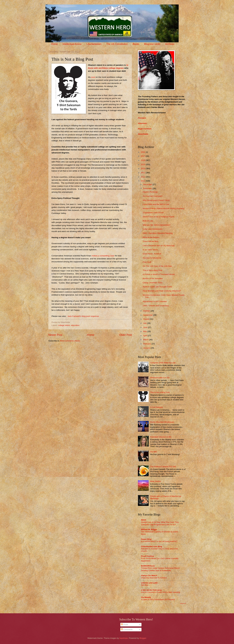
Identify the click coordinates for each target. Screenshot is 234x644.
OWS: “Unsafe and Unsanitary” (156, 306)
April (145, 336)
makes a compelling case (103, 256)
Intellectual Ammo (72, 44)
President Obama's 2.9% (161, 437)
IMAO (144, 520)
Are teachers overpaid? (153, 196)
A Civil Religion (157, 407)
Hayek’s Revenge (150, 192)
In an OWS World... (151, 250)
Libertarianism (94, 44)
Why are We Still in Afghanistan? (157, 225)
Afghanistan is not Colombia (155, 301)
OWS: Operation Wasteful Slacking (158, 233)
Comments (127, 629)
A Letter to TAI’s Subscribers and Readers (158, 600)
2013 (143, 173)
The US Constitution (117, 44)
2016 (143, 160)
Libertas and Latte (149, 583)
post (93, 77)
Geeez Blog (146, 539)
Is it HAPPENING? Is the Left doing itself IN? (159, 541)
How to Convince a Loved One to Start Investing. (161, 592)
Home (55, 44)
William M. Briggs (149, 529)
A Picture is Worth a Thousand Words (159, 274)
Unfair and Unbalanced (153, 229)
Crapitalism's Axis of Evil (153, 213)
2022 (143, 152)
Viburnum (142, 123)
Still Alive (145, 585)
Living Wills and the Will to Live (156, 204)
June (146, 327)
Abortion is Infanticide (152, 258)
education (75, 325)
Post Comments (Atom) (70, 341)
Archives (170, 44)
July (145, 323)
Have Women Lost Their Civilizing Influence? (162, 291)
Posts (124, 625)
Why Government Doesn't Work (156, 200)
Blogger (143, 638)
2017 (143, 156)
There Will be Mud (150, 241)
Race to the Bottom (151, 237)
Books (136, 44)
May (145, 331)
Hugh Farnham (145, 129)
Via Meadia (146, 597)
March (146, 340)
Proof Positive (148, 556)
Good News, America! (152, 254)
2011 (143, 181)
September (148, 315)
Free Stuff (147, 262)
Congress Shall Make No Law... (164, 363)
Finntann (142, 118)
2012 (143, 177)
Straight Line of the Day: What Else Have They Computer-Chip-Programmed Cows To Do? (160, 523)
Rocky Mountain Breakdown (162, 422)
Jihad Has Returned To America (154, 578)
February (147, 344)
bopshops (124, 638)
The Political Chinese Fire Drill (163, 467)
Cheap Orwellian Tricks (153, 283)
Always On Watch (149, 576)
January (147, 348)
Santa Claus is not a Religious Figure (158, 217)
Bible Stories (156, 481)
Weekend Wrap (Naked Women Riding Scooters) (164, 208)
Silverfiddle (143, 134)
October (147, 311)
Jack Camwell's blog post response (83, 316)
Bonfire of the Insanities (153, 278)
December (148, 184)
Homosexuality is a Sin (160, 378)
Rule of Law (148, 221)
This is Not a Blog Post (152, 270)
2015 (143, 164)
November (148, 188)
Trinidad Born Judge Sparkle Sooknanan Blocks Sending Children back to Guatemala (160, 569)
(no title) (154, 452)
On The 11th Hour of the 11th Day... (158, 266)
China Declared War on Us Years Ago (159, 246)
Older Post (126, 335)
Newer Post (55, 335)
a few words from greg (151, 590)
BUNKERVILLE (148, 566)
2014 (143, 168)
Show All (183, 603)
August (146, 319)
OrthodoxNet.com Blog (152, 546)
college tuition (64, 325)
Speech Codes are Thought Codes (157, 287)
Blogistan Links (152, 44)
